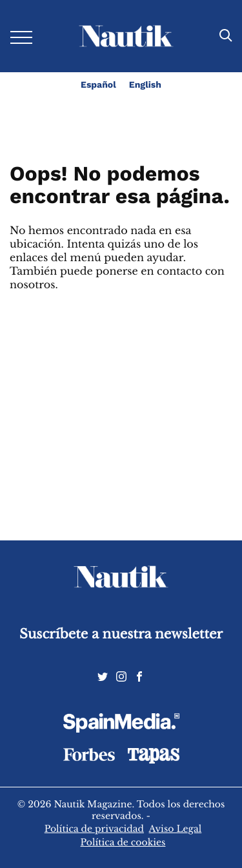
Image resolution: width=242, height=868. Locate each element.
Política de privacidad (94, 829)
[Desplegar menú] (21, 36)
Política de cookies (123, 842)
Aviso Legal (176, 829)
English (145, 85)
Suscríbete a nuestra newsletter (121, 634)
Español (98, 85)
